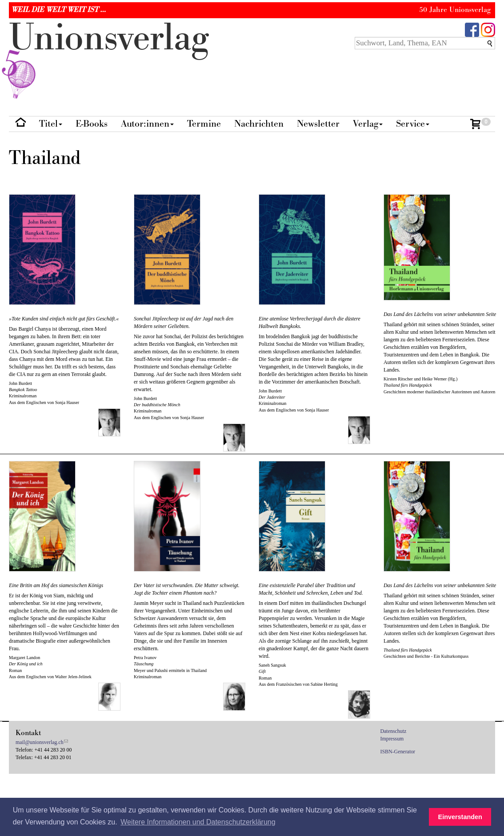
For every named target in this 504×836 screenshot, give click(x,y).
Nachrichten (259, 124)
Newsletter (318, 124)
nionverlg (109, 59)
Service (413, 124)
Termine (204, 124)
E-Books (92, 124)
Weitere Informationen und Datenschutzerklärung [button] (198, 822)
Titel (51, 124)
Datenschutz (394, 731)
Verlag (368, 124)
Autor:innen (147, 124)
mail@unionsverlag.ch (40, 742)
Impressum (392, 739)
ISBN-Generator (398, 752)
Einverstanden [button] (460, 817)
